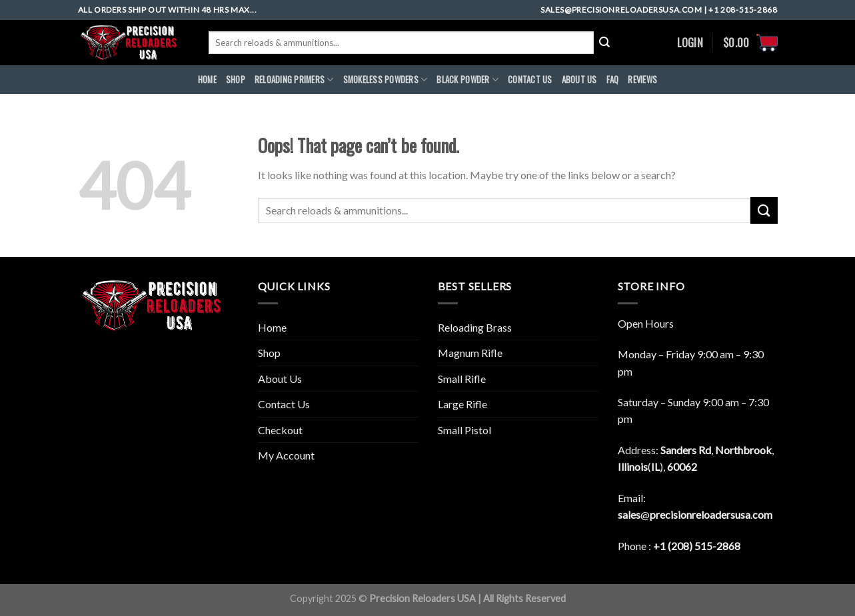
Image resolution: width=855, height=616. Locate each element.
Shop (236, 80)
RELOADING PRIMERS (294, 80)
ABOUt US (579, 80)
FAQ (613, 80)
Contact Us (284, 404)
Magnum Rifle (470, 353)
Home (272, 327)
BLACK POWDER (467, 80)
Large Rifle (462, 404)
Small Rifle (462, 379)
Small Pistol (464, 430)
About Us (280, 379)
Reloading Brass (475, 327)
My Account (286, 455)
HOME (207, 80)
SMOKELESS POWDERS (386, 80)
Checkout (280, 430)
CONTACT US (530, 80)
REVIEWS (642, 80)
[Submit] (764, 210)
